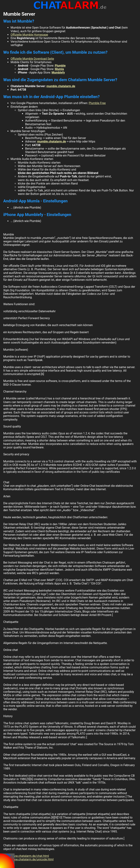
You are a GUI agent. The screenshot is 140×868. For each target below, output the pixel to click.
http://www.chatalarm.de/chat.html (26, 856)
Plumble (60, 66)
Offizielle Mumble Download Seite (32, 59)
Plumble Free (97, 103)
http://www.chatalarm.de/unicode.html (28, 859)
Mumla (59, 69)
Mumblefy (58, 73)
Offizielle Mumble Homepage (29, 35)
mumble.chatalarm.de (61, 86)
